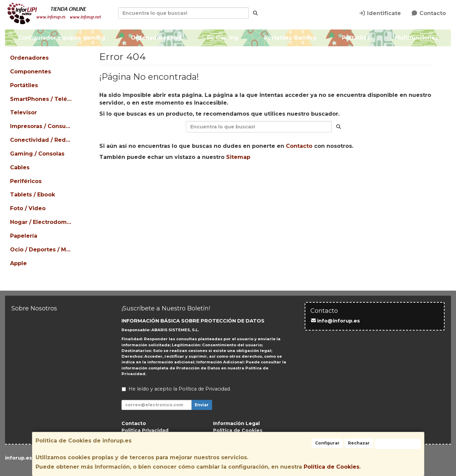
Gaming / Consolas (37, 154)
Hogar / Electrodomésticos (42, 222)
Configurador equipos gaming (62, 38)
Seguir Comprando (205, 178)
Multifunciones (417, 38)
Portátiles (24, 85)
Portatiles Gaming (290, 38)
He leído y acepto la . (180, 389)
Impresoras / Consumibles (42, 126)
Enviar (202, 405)
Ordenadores (29, 58)
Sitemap (238, 157)
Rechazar (359, 443)
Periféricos (26, 181)
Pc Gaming (223, 38)
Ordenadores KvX (156, 38)
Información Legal (236, 423)
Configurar (327, 443)
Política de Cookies (332, 467)
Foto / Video (28, 208)
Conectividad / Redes (41, 140)
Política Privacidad (145, 430)
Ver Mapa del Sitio (327, 178)
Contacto (428, 13)
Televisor (23, 112)
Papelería (24, 236)
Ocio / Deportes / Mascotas (42, 250)
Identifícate (380, 13)
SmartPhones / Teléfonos (42, 99)
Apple (18, 263)
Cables (20, 167)
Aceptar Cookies (398, 444)
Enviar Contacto (267, 178)
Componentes (31, 72)
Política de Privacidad (204, 389)
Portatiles (356, 38)
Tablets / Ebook (33, 195)
